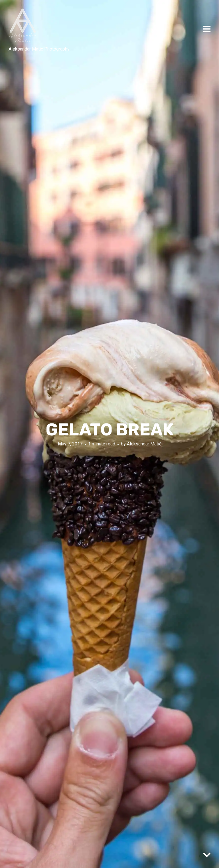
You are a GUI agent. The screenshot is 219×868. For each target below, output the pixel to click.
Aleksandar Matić (144, 444)
